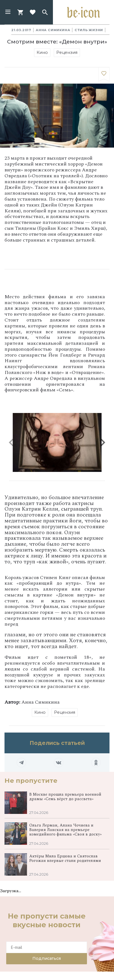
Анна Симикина (53, 30)
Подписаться (47, 958)
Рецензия (67, 52)
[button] (8, 12)
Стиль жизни (89, 30)
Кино (42, 52)
